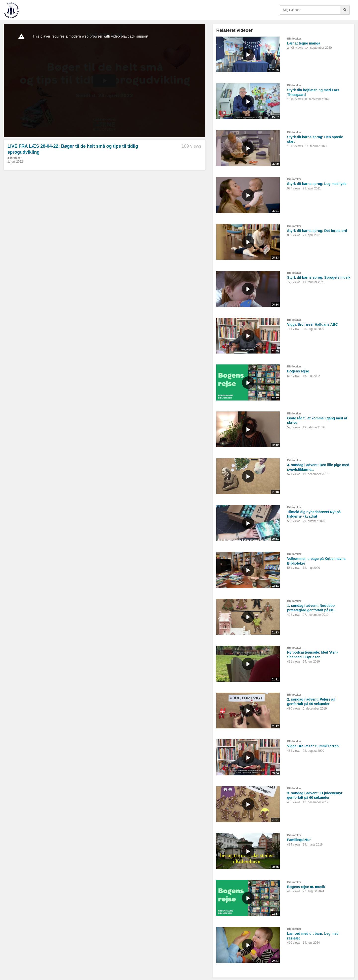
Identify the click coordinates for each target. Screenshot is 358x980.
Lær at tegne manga (304, 43)
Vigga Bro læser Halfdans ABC (313, 324)
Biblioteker (15, 158)
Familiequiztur (299, 840)
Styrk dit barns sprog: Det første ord (317, 231)
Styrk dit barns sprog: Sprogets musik (319, 277)
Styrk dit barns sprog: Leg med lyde (317, 184)
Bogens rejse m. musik (306, 887)
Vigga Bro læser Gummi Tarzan (313, 746)
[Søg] (345, 10)
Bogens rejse (298, 371)
